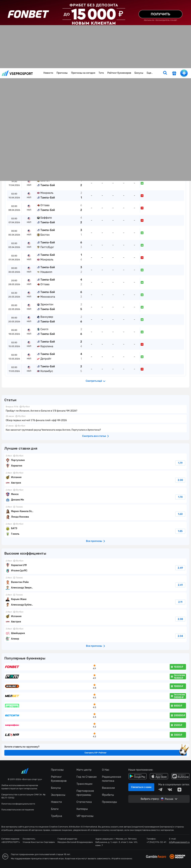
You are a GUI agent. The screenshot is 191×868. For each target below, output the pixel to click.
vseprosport (17, 73)
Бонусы (139, 73)
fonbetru (95, 434)
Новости (48, 73)
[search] (165, 73)
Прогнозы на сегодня (83, 73)
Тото (101, 73)
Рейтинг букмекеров (119, 73)
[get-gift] (174, 74)
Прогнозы (62, 73)
